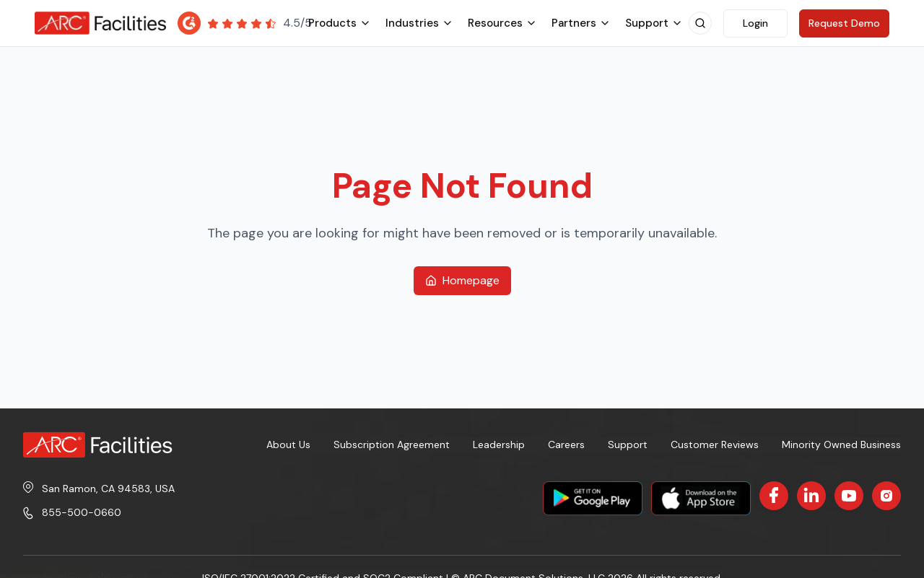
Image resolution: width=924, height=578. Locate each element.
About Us (288, 445)
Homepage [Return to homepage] (462, 280)
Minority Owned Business (841, 445)
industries (419, 23)
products (340, 23)
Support (628, 445)
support (654, 23)
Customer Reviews (715, 445)
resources (502, 23)
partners (581, 23)
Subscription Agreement (392, 445)
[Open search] (700, 23)
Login (755, 23)
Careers (566, 445)
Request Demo (844, 23)
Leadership (499, 445)
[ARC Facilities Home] (100, 23)
